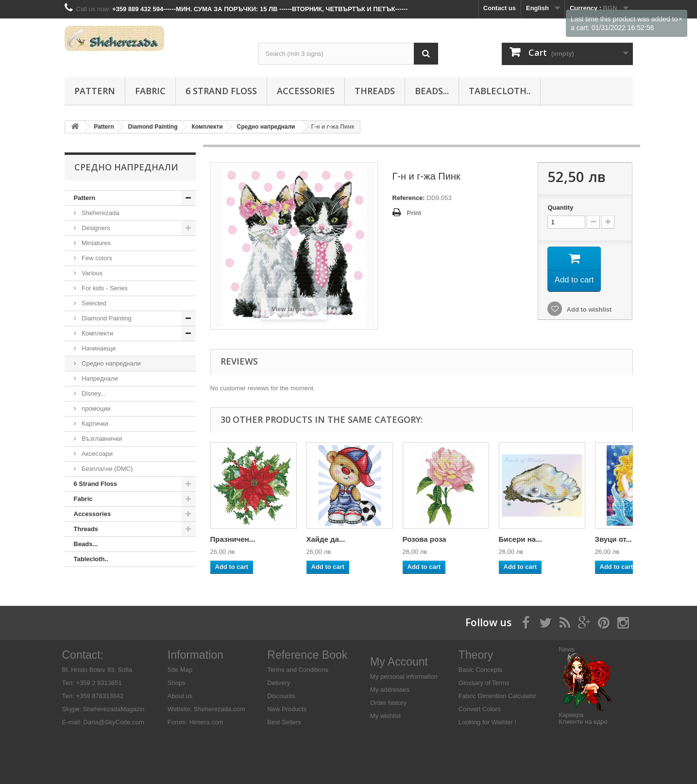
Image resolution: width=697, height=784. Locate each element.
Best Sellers (284, 722)
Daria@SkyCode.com (114, 722)
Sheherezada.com (220, 709)
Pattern (95, 91)
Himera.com (205, 722)
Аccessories (306, 91)
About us (180, 696)
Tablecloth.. (500, 91)
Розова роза (425, 539)
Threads (375, 91)
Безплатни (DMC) (107, 469)
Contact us (500, 8)
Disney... (93, 393)
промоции (95, 409)
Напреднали (99, 378)
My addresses (390, 690)
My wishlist (385, 716)
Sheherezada (100, 213)
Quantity (560, 208)
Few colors (96, 258)
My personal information (404, 676)
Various (92, 273)
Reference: (409, 198)
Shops (177, 683)
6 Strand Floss (221, 91)
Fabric (150, 91)
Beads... (432, 91)
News (567, 649)
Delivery (279, 683)
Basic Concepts (480, 670)
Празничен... (233, 539)
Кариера (571, 715)
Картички (94, 424)
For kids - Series (104, 288)
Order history (388, 703)
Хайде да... (326, 539)
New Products (287, 709)
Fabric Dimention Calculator (497, 696)
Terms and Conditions (298, 670)
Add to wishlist (588, 312)
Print (414, 213)
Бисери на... (520, 539)
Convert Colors (480, 709)
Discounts (281, 696)
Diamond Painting (106, 318)
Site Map (180, 670)
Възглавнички (101, 439)
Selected (93, 303)
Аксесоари (96, 454)
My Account (399, 662)
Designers (95, 228)
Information (195, 655)
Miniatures (96, 243)
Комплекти (97, 333)
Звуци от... (614, 539)
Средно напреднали (110, 363)
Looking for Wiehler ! (487, 722)
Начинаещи (98, 348)
